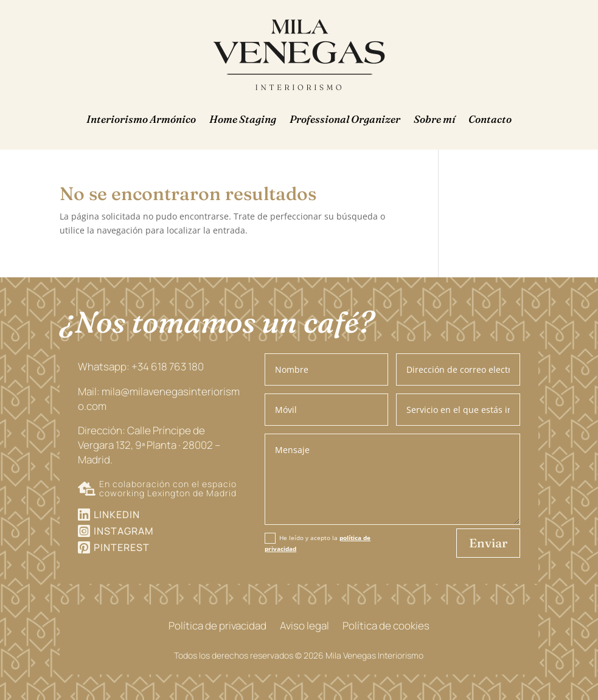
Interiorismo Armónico (141, 119)
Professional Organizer (345, 119)
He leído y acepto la (318, 543)
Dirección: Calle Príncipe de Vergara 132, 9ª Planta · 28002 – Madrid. (149, 445)
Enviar (488, 543)
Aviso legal (304, 627)
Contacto (490, 119)
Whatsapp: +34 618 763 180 (141, 366)
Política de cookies (386, 627)
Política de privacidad (217, 627)
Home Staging (243, 119)
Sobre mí (434, 119)
